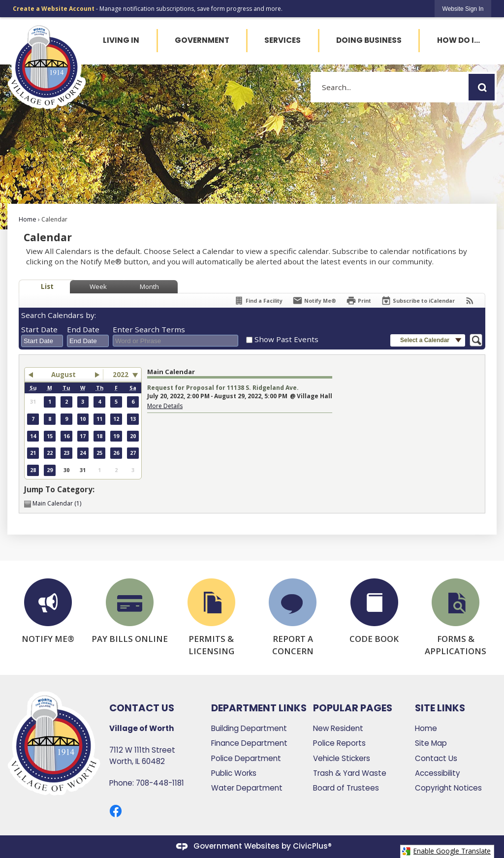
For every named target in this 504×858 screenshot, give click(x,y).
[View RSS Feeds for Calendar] (470, 301)
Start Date (39, 329)
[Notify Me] (314, 301)
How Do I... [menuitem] (458, 40)
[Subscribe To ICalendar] (418, 301)
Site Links (440, 708)
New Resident (338, 728)
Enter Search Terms (149, 329)
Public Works (234, 773)
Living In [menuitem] (121, 40)
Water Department (247, 788)
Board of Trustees (346, 788)
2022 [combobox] (121, 375)
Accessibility (438, 773)
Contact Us (436, 758)
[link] (463, 9)
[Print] (359, 301)
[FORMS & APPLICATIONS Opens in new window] (456, 618)
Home (28, 219)
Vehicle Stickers (342, 758)
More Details (165, 406)
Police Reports (339, 743)
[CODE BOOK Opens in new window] (375, 612)
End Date (83, 329)
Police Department (246, 758)
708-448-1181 (160, 783)
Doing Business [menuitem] (369, 40)
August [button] (63, 375)
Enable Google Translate (446, 851)
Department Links (259, 708)
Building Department (249, 728)
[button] (482, 87)
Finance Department (249, 743)
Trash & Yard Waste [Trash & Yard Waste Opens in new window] (350, 773)
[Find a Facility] (258, 301)
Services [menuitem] (283, 40)
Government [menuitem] (202, 40)
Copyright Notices (448, 788)
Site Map (431, 743)
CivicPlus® (312, 846)
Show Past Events (286, 339)
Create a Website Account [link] (54, 9)
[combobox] (42, 341)
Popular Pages (353, 708)
